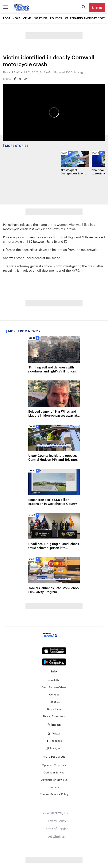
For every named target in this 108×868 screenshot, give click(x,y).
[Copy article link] (25, 79)
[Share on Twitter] (20, 79)
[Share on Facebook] (15, 79)
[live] (97, 8)
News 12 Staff (11, 72)
